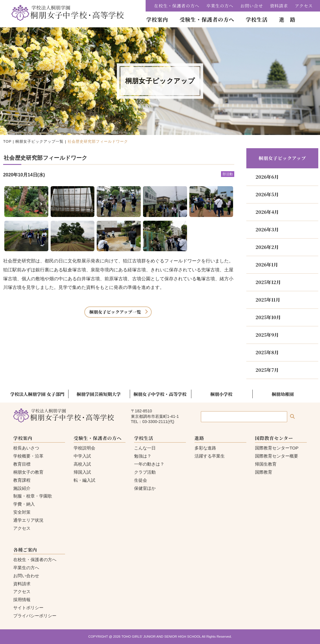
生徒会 (141, 480)
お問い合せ (252, 6)
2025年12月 (268, 282)
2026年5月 (267, 194)
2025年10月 (268, 317)
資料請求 (279, 6)
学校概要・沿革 (28, 456)
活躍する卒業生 (210, 456)
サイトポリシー (28, 608)
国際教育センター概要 (277, 456)
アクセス (304, 6)
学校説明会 (84, 448)
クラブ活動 (145, 472)
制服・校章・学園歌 (33, 496)
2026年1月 (267, 265)
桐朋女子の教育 (28, 472)
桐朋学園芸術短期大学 (99, 394)
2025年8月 (267, 352)
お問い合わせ (26, 576)
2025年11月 (268, 300)
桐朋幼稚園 (283, 394)
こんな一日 (145, 448)
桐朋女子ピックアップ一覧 (39, 141)
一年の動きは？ (149, 464)
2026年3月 (267, 229)
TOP (7, 141)
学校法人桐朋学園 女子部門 (37, 394)
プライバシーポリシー (35, 616)
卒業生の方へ (220, 6)
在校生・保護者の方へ (177, 6)
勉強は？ (143, 456)
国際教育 (264, 472)
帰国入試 (82, 472)
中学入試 (82, 456)
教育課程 (22, 480)
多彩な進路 (205, 448)
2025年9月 (267, 335)
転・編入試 (84, 480)
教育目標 (22, 464)
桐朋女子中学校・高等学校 (160, 394)
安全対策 (22, 512)
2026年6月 (267, 177)
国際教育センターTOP (277, 448)
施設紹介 (22, 488)
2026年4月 (267, 212)
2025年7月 (267, 370)
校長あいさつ (26, 448)
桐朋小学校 (221, 394)
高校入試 (82, 464)
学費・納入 (24, 504)
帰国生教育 (266, 464)
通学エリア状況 (28, 520)
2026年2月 (267, 247)
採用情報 (22, 600)
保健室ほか (145, 488)
